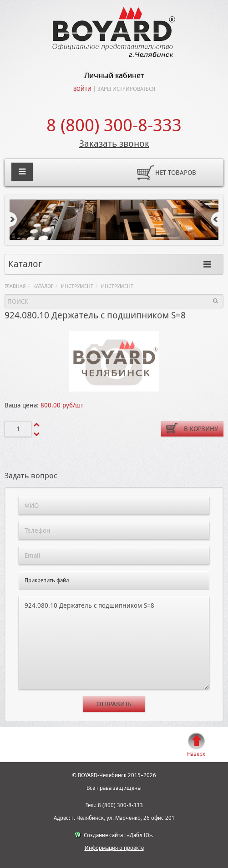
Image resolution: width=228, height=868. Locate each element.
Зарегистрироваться (126, 89)
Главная (15, 286)
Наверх (196, 754)
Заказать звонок (114, 144)
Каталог (43, 286)
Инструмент (77, 286)
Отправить (114, 704)
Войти (82, 89)
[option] (114, 220)
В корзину (201, 429)
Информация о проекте (114, 848)
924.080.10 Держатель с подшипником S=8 (114, 643)
